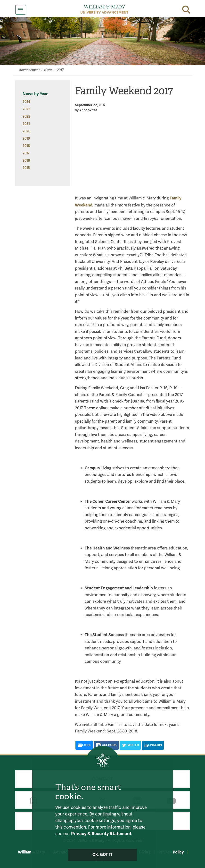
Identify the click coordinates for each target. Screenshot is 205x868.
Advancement (29, 70)
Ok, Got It (102, 855)
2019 (26, 139)
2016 (26, 161)
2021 (26, 124)
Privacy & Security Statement (101, 834)
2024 (26, 102)
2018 (26, 146)
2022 (26, 117)
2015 (26, 168)
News (48, 70)
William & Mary (32, 852)
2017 (60, 70)
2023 (26, 109)
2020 (26, 131)
